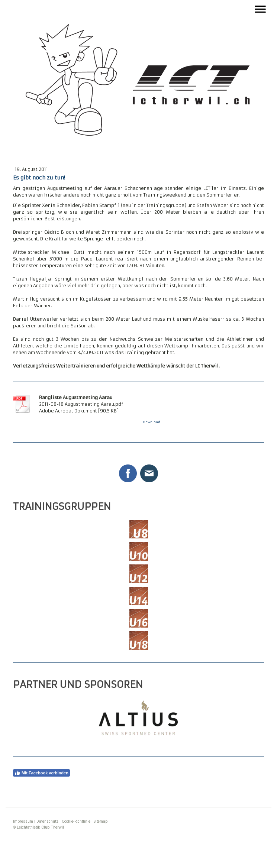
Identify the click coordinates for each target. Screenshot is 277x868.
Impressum (23, 821)
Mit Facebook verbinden (41, 773)
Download (152, 422)
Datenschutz (47, 821)
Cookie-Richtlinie (76, 821)
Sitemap (101, 821)
